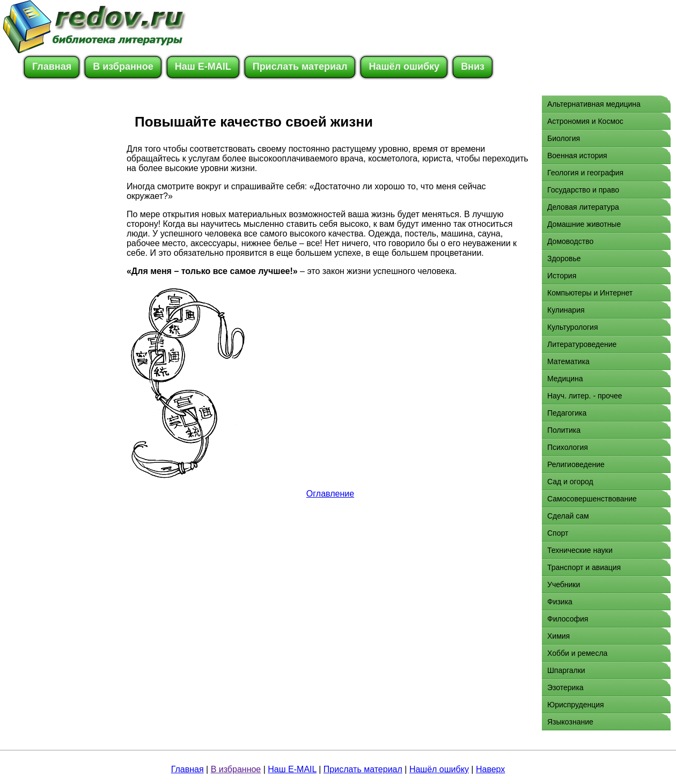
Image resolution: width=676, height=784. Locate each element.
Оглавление (330, 494)
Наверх (490, 769)
